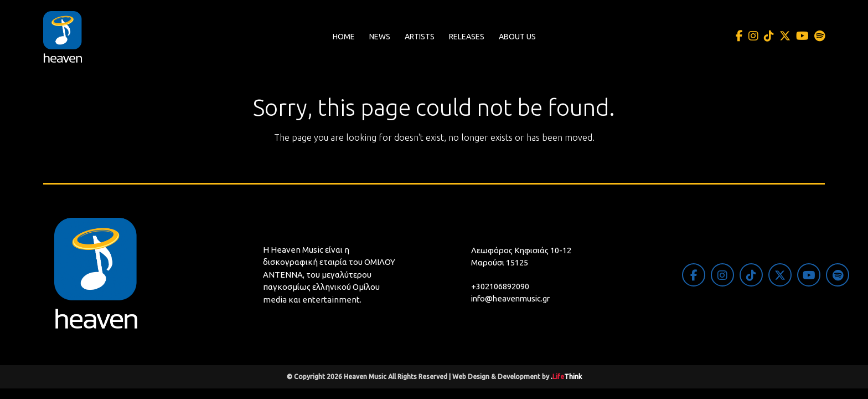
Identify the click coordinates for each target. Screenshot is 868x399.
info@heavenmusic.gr (513, 298)
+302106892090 (500, 286)
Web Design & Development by (517, 377)
